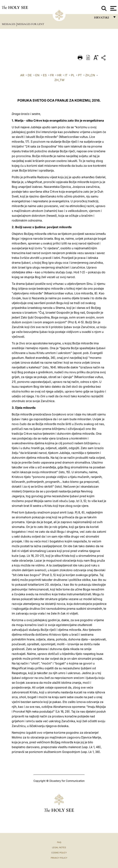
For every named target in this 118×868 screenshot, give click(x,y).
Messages (9, 24)
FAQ (59, 842)
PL (73, 75)
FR (52, 75)
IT (66, 75)
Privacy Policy (59, 858)
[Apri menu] (113, 8)
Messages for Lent (31, 24)
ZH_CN (90, 75)
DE (30, 75)
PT (80, 75)
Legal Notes (59, 847)
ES (45, 75)
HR (59, 75)
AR (22, 75)
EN (37, 75)
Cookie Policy (59, 853)
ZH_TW (59, 80)
